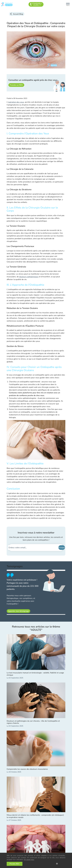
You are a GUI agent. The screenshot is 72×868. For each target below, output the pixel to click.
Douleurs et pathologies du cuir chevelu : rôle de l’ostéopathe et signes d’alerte (33, 722)
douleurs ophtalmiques (29, 277)
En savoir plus (29, 860)
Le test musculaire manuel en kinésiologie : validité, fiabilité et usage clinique (35, 674)
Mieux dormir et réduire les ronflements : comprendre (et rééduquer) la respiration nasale (35, 816)
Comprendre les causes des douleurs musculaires (27, 769)
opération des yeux (16, 102)
